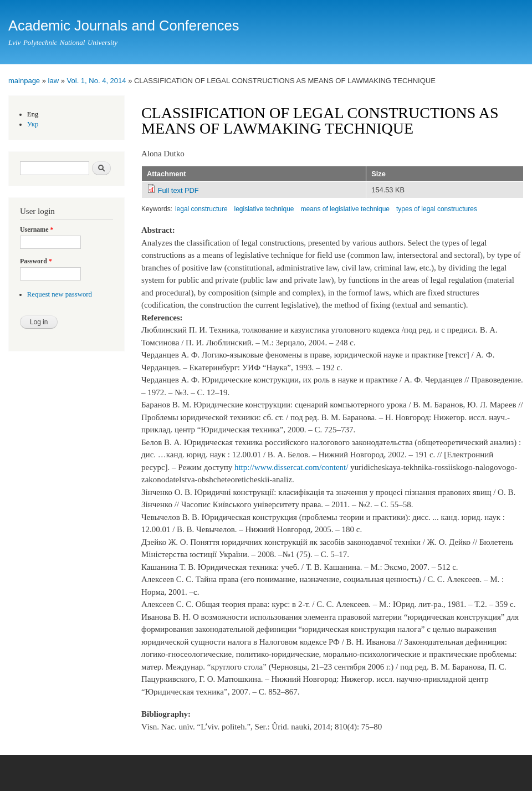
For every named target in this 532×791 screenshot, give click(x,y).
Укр (33, 124)
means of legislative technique (345, 209)
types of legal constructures (437, 209)
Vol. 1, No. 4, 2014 (97, 81)
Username (37, 229)
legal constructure (201, 209)
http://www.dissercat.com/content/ (291, 467)
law (54, 81)
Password (36, 261)
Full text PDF (178, 190)
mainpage (24, 81)
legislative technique (264, 209)
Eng (33, 114)
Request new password (60, 294)
